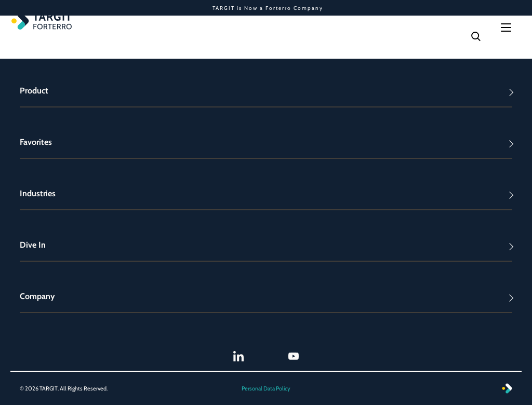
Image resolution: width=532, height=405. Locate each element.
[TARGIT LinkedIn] (238, 356)
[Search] (476, 36)
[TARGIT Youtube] (294, 356)
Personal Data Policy (266, 388)
